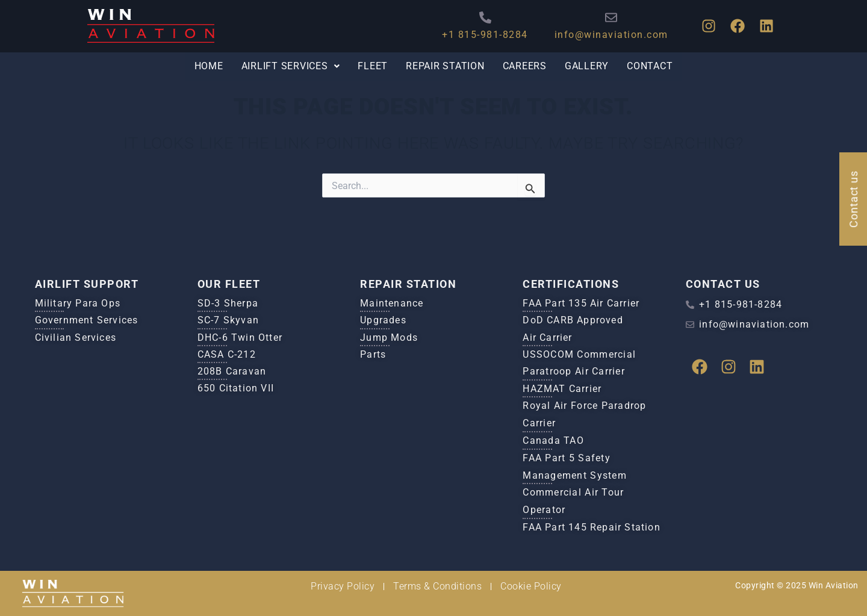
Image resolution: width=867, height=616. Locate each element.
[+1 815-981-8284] (479, 17)
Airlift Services (289, 67)
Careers (526, 67)
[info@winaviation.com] (606, 17)
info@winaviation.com (605, 35)
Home (206, 67)
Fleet (372, 67)
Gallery (588, 67)
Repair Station (445, 67)
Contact (652, 67)
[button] (289, 67)
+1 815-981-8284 (480, 35)
